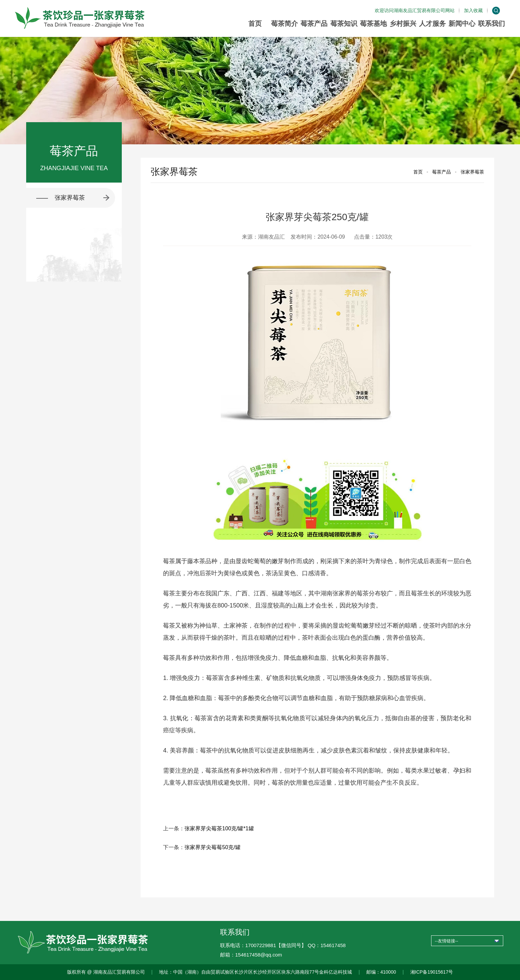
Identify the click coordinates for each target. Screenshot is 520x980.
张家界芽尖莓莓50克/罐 (212, 847)
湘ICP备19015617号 (432, 972)
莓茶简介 (284, 23)
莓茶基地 (373, 23)
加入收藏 (473, 10)
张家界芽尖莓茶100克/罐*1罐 (219, 828)
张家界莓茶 (472, 172)
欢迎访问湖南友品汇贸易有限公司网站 (415, 10)
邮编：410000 (381, 972)
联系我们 (491, 23)
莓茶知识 (344, 23)
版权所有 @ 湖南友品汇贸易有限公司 (106, 972)
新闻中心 (462, 23)
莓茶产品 (314, 23)
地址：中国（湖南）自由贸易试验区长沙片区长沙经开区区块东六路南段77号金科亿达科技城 (256, 972)
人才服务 (432, 23)
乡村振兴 (403, 23)
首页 (255, 23)
